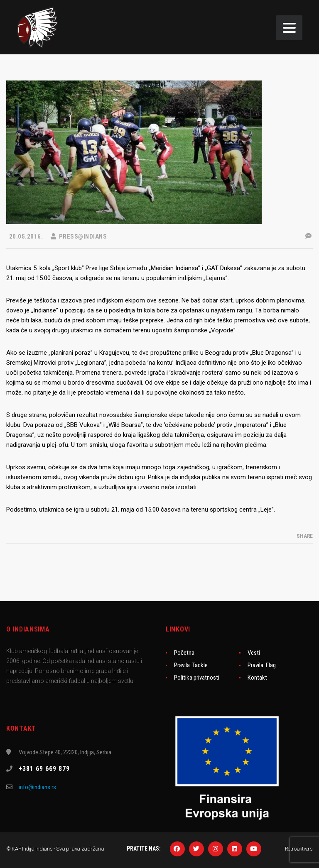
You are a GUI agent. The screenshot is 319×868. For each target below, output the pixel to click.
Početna (184, 653)
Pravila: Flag (262, 665)
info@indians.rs (37, 787)
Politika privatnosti (197, 678)
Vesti (254, 653)
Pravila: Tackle (191, 665)
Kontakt (257, 678)
